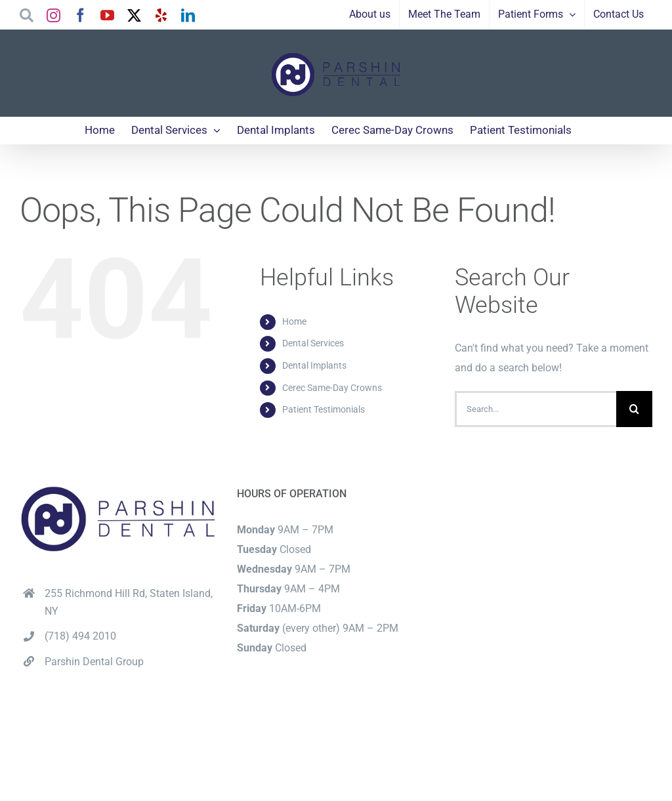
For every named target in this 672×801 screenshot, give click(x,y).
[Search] (634, 409)
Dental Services (313, 343)
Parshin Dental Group (94, 662)
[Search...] (535, 409)
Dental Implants (314, 365)
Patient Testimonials (324, 409)
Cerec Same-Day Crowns (332, 388)
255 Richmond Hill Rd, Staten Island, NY (129, 602)
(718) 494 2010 (80, 636)
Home (294, 321)
